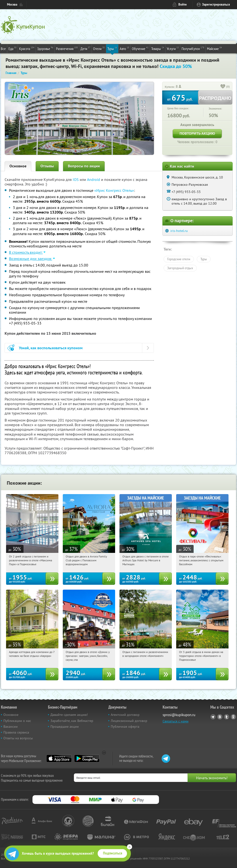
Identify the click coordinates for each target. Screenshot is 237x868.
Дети (85, 48)
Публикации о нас (17, 721)
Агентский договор (125, 715)
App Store (59, 758)
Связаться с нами (176, 721)
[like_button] (223, 87)
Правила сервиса (16, 732)
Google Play (87, 758)
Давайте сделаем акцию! (69, 715)
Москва (12, 4)
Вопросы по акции (84, 166)
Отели (99, 48)
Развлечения (67, 48)
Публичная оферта (125, 727)
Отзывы (47, 166)
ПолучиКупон (193, 48)
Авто (124, 48)
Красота (27, 48)
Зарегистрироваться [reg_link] (216, 4)
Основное (18, 166)
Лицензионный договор (129, 721)
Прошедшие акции (65, 727)
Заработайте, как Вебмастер (72, 721)
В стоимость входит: (26, 252)
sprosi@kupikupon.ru (179, 715)
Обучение (140, 48)
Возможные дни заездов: (31, 259)
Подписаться (113, 853)
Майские (214, 48)
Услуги (173, 48)
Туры (112, 48)
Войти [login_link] (182, 4)
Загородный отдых (180, 268)
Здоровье (45, 48)
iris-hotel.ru (179, 231)
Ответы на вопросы (18, 738)
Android (94, 179)
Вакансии (11, 727)
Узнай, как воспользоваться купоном (51, 348)
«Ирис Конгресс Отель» (114, 190)
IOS (76, 179)
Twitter (227, 717)
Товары (158, 48)
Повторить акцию (197, 133)
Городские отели (179, 259)
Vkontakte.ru (220, 717)
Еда (12, 48)
